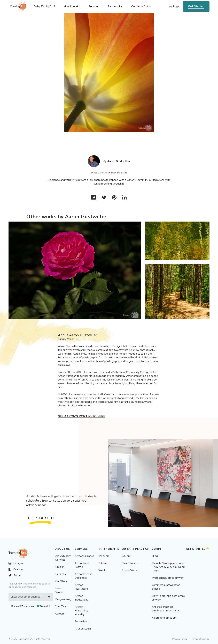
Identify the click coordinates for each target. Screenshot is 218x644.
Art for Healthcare (81, 587)
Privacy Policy (180, 639)
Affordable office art (164, 618)
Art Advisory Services (63, 558)
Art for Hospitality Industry (81, 611)
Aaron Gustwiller (119, 161)
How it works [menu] (72, 6)
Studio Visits (129, 570)
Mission (60, 567)
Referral (103, 563)
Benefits (61, 574)
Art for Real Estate (82, 565)
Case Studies (130, 563)
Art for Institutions (81, 598)
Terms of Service (200, 639)
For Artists (81, 621)
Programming (63, 599)
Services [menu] (94, 6)
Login (176, 6)
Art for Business (84, 556)
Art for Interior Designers (83, 576)
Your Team (62, 606)
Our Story (61, 581)
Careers (60, 614)
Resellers (104, 556)
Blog (155, 556)
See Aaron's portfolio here (81, 416)
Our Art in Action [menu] (141, 6)
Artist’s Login (83, 629)
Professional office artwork (168, 578)
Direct (101, 570)
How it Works (59, 590)
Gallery (126, 556)
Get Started (196, 6)
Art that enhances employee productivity (165, 609)
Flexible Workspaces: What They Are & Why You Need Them (169, 567)
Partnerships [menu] (115, 6)
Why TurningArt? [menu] (45, 6)
